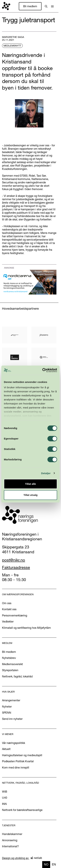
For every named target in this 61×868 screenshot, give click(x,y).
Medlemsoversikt (12, 664)
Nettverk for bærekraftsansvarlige (22, 810)
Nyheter (7, 707)
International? (10, 846)
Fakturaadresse (16, 567)
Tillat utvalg (30, 495)
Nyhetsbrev (9, 658)
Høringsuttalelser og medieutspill (22, 755)
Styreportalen (10, 670)
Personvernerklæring (15, 615)
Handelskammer (12, 834)
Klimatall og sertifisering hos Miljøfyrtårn (26, 628)
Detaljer (46, 473)
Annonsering (10, 840)
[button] (52, 6)
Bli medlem (30, 6)
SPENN (7, 713)
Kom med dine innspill (16, 767)
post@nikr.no (14, 560)
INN (4, 804)
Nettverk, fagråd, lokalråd (17, 676)
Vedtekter (8, 621)
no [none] (46, 864)
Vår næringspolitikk (14, 743)
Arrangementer (11, 700)
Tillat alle (30, 484)
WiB (5, 792)
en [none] (54, 864)
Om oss (7, 603)
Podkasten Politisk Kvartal (18, 761)
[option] (54, 865)
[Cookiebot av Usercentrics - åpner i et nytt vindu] (43, 370)
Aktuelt (6, 749)
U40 (5, 798)
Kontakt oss (9, 609)
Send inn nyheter (12, 719)
